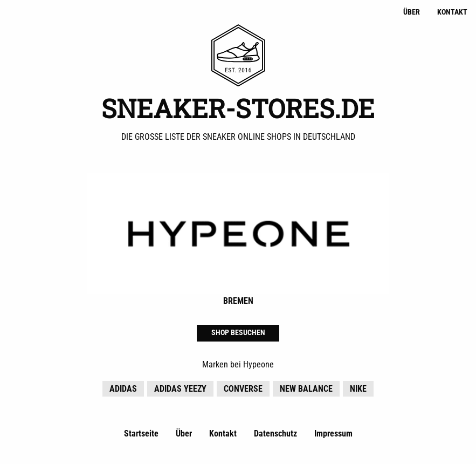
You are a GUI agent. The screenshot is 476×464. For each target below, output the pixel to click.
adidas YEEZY (180, 389)
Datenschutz (275, 434)
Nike (358, 389)
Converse (243, 389)
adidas (123, 389)
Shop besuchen (238, 333)
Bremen (238, 301)
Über (412, 12)
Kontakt (452, 12)
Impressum (333, 434)
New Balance (306, 389)
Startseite (141, 434)
